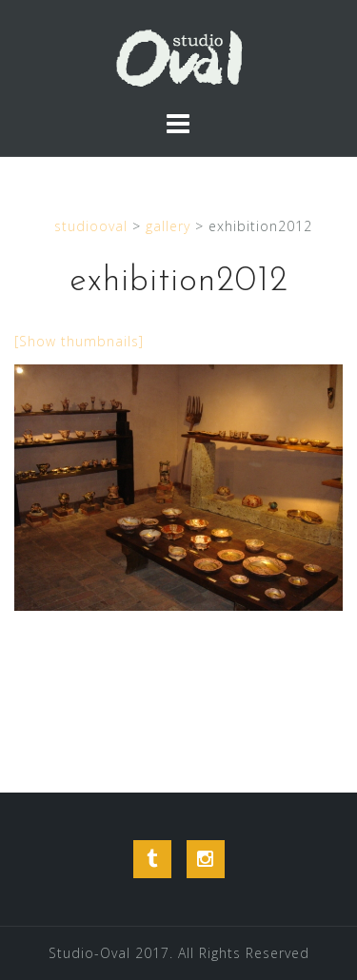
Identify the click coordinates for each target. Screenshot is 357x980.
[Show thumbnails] (79, 341)
